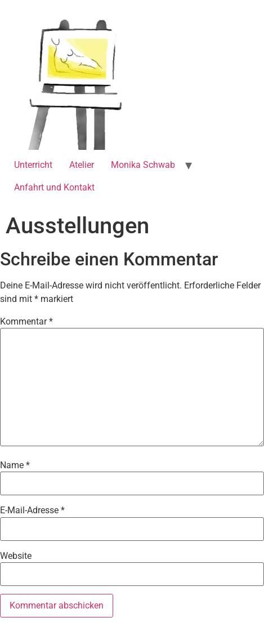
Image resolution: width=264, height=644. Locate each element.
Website (16, 556)
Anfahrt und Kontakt (54, 187)
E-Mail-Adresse (32, 510)
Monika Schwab (143, 165)
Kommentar (26, 322)
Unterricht (33, 165)
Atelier (82, 165)
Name (15, 465)
